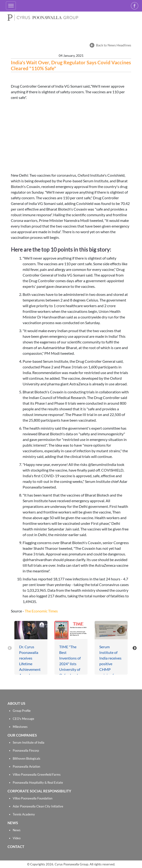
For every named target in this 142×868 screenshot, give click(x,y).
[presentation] (10, 648)
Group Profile (22, 711)
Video (17, 838)
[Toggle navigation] (11, 6)
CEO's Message (23, 719)
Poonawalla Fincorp (26, 750)
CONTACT (16, 847)
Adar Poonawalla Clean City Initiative (38, 806)
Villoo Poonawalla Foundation (33, 798)
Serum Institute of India (29, 742)
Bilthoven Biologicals (27, 758)
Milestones (20, 727)
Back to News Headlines (114, 45)
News (17, 830)
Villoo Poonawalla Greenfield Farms (37, 774)
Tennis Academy (24, 814)
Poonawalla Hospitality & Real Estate (38, 782)
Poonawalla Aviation (26, 766)
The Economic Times (41, 611)
